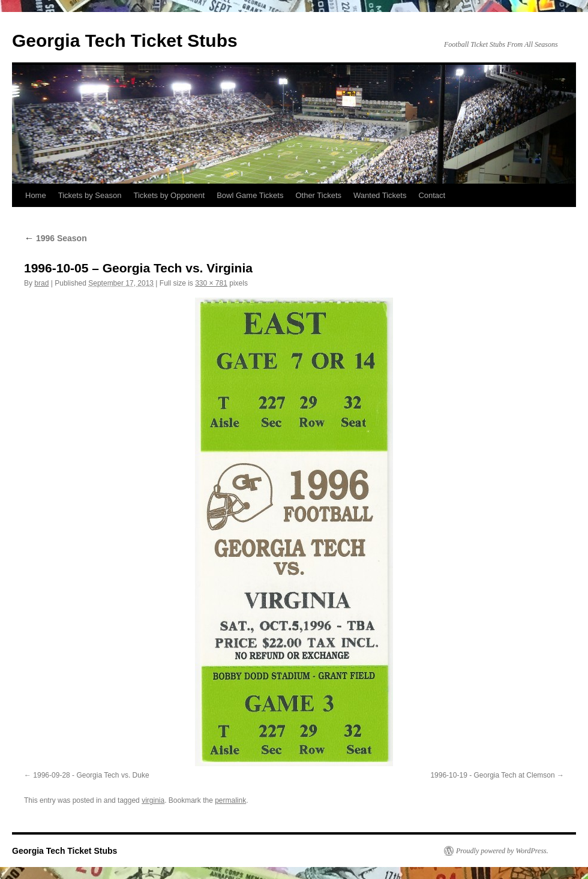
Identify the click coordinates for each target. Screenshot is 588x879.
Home (36, 195)
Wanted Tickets (380, 195)
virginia (153, 800)
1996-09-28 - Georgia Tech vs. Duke (91, 775)
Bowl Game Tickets (250, 195)
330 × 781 (211, 283)
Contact (432, 195)
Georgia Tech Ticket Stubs (125, 40)
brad (41, 283)
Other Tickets (318, 195)
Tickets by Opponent (169, 195)
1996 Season (55, 238)
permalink (230, 800)
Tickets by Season (90, 195)
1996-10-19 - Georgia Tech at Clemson (492, 775)
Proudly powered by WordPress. (502, 851)
